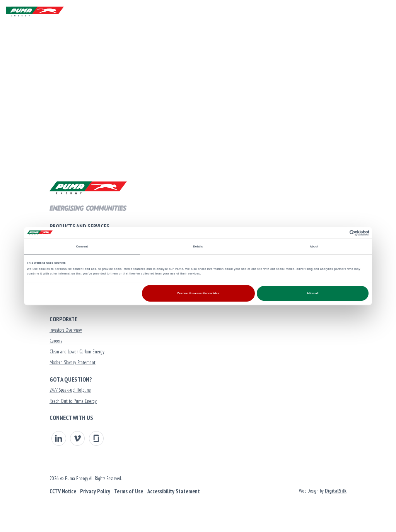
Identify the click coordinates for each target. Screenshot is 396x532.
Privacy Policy (95, 491)
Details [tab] (198, 246)
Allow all (312, 293)
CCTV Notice (63, 491)
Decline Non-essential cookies (198, 293)
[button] (364, 12)
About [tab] (314, 246)
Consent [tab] (82, 246)
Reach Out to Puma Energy (73, 401)
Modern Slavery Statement (73, 362)
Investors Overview (66, 330)
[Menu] (382, 12)
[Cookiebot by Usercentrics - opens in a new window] (335, 233)
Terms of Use (129, 491)
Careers (56, 341)
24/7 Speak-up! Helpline (70, 390)
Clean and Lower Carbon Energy (77, 352)
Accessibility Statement (174, 491)
